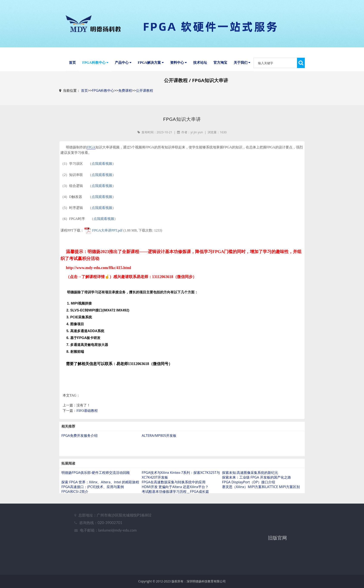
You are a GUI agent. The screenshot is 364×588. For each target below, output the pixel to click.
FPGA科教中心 (95, 63)
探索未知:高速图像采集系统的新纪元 (250, 480)
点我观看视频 (102, 171)
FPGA (91, 154)
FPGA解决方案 (151, 63)
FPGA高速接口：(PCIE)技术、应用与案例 (93, 494)
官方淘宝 (220, 63)
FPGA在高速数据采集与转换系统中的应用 (174, 489)
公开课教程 (145, 98)
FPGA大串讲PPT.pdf (107, 237)
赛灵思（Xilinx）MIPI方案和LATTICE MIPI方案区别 (261, 494)
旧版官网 (277, 545)
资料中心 (178, 63)
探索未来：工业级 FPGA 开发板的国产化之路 (257, 484)
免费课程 (125, 98)
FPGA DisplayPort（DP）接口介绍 (249, 489)
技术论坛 (200, 63)
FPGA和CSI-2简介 (75, 499)
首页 (72, 63)
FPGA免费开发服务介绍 (79, 443)
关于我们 (242, 63)
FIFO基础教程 (87, 418)
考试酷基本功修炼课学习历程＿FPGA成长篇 (175, 499)
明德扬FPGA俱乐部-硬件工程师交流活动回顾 (96, 480)
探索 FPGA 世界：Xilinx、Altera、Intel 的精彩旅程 (100, 489)
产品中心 (123, 63)
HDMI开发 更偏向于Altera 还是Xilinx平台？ (175, 494)
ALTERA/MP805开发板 (159, 443)
